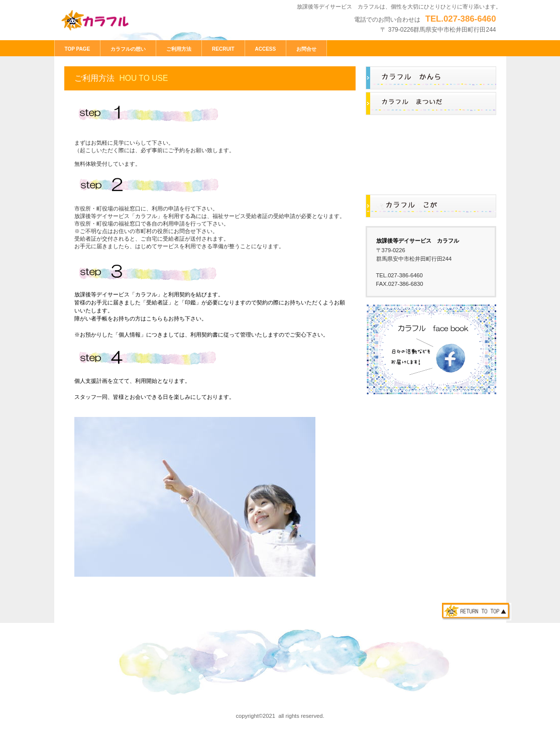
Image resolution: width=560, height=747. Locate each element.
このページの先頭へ (477, 612)
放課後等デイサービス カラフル (130, 21)
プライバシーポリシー (88, 696)
